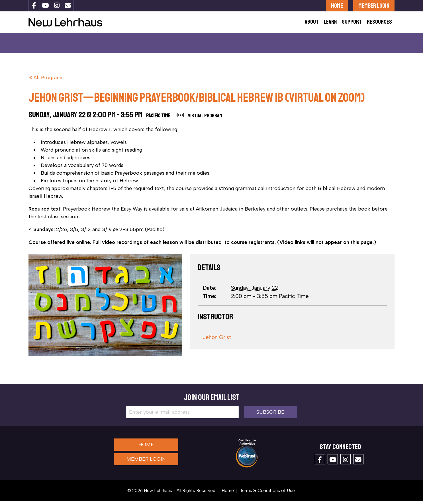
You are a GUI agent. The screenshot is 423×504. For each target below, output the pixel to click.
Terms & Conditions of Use (267, 494)
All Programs (49, 81)
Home (337, 6)
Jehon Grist (217, 340)
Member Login (374, 6)
